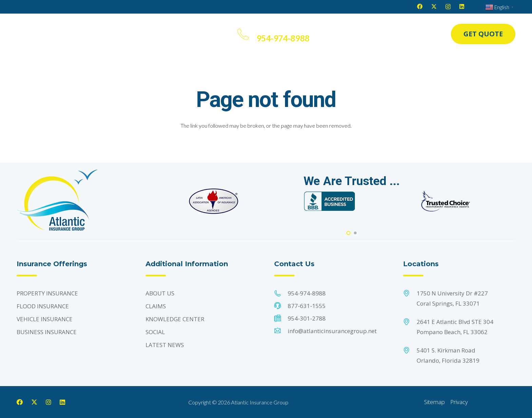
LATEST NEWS (165, 345)
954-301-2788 (307, 318)
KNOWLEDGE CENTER (175, 319)
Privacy (459, 402)
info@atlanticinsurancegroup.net (332, 331)
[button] (97, 34)
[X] (434, 6)
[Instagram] (448, 7)
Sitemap (434, 402)
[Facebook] (420, 6)
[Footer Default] (214, 201)
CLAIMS (156, 306)
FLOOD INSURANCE (43, 306)
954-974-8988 (307, 293)
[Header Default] (49, 34)
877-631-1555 (307, 306)
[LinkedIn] (462, 6)
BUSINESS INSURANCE (47, 332)
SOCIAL (155, 332)
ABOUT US (160, 293)
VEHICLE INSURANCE (45, 319)
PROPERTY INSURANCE (47, 293)
